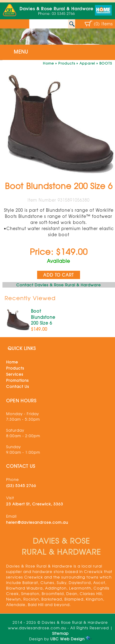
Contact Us (18, 386)
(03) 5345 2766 (21, 486)
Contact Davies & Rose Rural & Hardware (59, 285)
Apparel (87, 63)
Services (15, 374)
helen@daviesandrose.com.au (37, 522)
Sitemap (60, 633)
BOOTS (106, 63)
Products (67, 63)
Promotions (17, 380)
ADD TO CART (59, 275)
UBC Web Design (67, 639)
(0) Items (103, 24)
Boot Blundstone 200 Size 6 (43, 317)
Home (48, 63)
